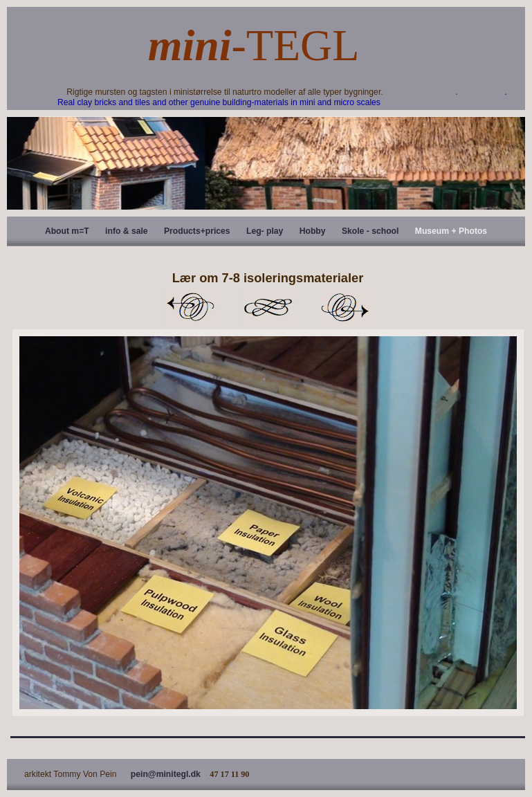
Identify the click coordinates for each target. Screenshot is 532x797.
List (268, 307)
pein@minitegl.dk (166, 774)
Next (345, 307)
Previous (190, 307)
